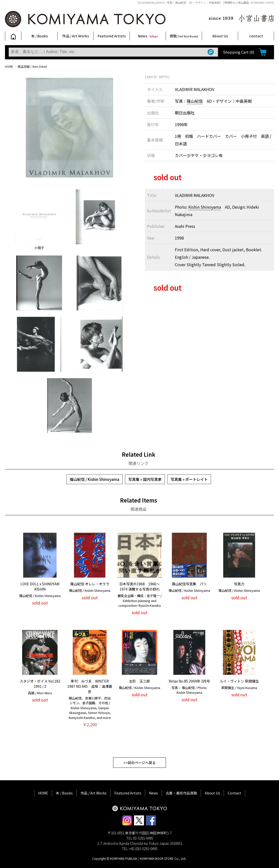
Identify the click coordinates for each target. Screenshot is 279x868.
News (148, 36)
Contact (234, 793)
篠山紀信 (195, 101)
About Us (220, 36)
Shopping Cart (239, 52)
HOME (9, 66)
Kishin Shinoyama (205, 207)
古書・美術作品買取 (181, 793)
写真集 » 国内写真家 (145, 479)
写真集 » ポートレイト (189, 479)
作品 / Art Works (76, 36)
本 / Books (39, 36)
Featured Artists (112, 36)
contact (256, 36)
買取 (184, 36)
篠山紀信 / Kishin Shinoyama (95, 479)
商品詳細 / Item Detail (32, 66)
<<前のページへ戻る (139, 763)
